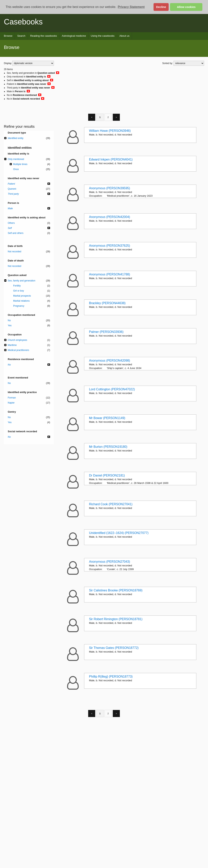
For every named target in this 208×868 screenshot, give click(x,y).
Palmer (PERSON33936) (106, 332)
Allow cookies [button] (186, 7)
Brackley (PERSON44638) (107, 303)
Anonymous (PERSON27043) (110, 562)
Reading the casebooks (44, 36)
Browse (8, 36)
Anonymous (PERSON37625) (110, 246)
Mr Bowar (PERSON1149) (107, 418)
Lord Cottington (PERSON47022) (112, 389)
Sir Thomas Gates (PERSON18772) (114, 648)
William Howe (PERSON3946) (110, 131)
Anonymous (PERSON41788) (110, 274)
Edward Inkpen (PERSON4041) (111, 159)
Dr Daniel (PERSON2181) (107, 475)
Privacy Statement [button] (131, 7)
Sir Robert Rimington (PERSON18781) (116, 619)
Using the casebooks (103, 36)
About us (124, 36)
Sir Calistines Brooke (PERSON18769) (116, 590)
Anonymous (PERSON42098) (110, 361)
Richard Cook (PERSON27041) (111, 504)
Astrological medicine (74, 36)
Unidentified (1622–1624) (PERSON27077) (119, 533)
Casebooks (23, 22)
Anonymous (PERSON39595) (110, 188)
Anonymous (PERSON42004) (110, 217)
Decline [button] (161, 7)
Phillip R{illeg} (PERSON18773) (111, 677)
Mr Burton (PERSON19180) (108, 447)
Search (21, 36)
